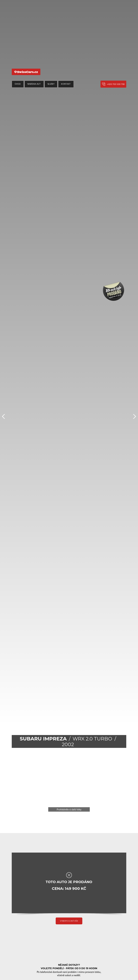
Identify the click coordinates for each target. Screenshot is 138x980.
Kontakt (66, 84)
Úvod (18, 84)
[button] (4, 416)
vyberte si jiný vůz (69, 921)
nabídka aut (34, 84)
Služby (51, 84)
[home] (26, 72)
